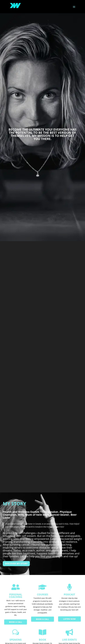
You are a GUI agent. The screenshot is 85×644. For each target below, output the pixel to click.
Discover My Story (16, 564)
